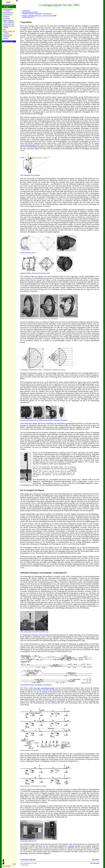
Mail (14, 864)
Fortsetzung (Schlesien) (28, 862)
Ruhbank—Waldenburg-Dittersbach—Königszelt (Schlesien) (38, 16)
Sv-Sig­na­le (71, 848)
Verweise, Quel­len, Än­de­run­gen (9, 32)
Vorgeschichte (26, 10)
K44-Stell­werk (6, 18)
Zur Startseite (95, 865)
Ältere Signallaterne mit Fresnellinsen (30, 175)
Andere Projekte (27, 17)
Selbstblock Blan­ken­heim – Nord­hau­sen (8, 21)
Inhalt (8, 2)
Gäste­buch (5, 38)
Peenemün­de (6, 17)
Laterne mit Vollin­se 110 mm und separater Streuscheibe (47, 272)
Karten (4, 29)
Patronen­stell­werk (7, 15)
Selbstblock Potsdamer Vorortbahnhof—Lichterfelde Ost (37, 14)
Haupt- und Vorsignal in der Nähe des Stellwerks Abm (34, 633)
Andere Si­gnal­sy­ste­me (8, 24)
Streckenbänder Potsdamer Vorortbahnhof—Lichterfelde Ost (36, 687)
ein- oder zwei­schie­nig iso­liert (44, 690)
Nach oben (96, 862)
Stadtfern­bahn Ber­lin (8, 13)
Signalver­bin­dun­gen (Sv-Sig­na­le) (8, 10)
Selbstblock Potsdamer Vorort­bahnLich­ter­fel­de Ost (44, 575)
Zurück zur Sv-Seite (8, 41)
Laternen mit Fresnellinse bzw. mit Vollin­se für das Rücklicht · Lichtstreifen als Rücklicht (44, 419)
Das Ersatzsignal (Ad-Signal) (30, 12)
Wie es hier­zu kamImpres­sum (7, 36)
